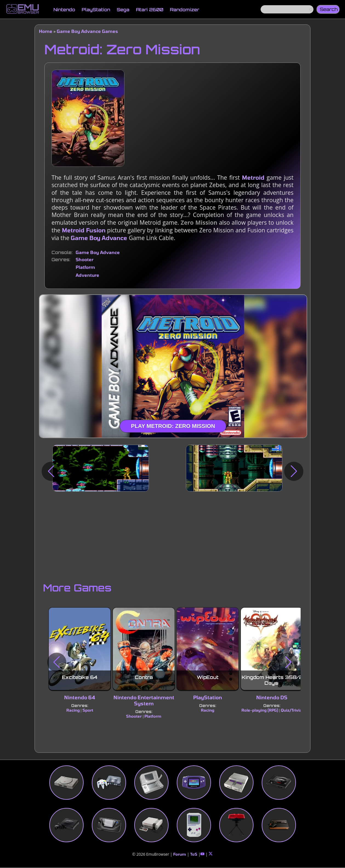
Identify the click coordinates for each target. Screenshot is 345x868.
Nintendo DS (272, 698)
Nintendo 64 (80, 698)
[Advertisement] (172, 536)
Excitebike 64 (80, 677)
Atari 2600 (150, 10)
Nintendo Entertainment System (144, 701)
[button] (51, 471)
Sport (88, 710)
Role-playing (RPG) (260, 710)
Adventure (87, 275)
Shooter (85, 259)
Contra (144, 677)
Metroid (253, 177)
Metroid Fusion (84, 230)
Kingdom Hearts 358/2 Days (272, 680)
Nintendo (64, 10)
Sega (123, 10)
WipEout (208, 677)
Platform (85, 267)
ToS (194, 854)
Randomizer (185, 10)
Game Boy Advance (99, 238)
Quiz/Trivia (291, 710)
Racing (73, 710)
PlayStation (96, 10)
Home (46, 31)
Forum (180, 854)
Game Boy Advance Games (87, 31)
